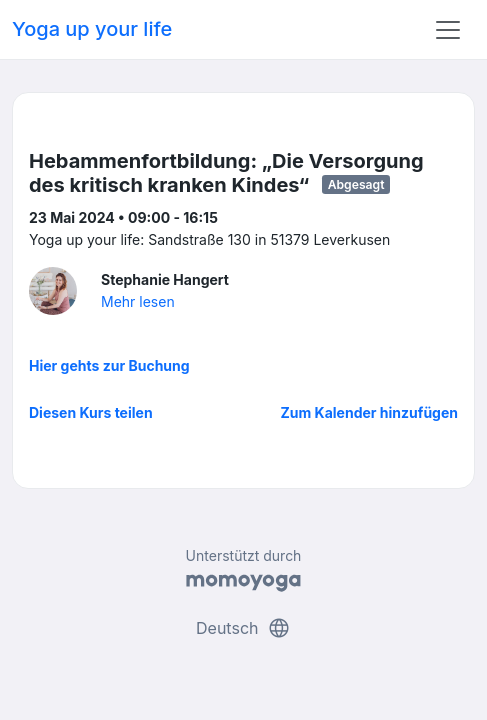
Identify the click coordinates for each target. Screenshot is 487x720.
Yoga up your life (92, 29)
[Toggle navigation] (448, 30)
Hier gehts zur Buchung (109, 365)
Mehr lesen (138, 301)
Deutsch (243, 628)
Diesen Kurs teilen (91, 412)
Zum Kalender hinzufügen (369, 412)
